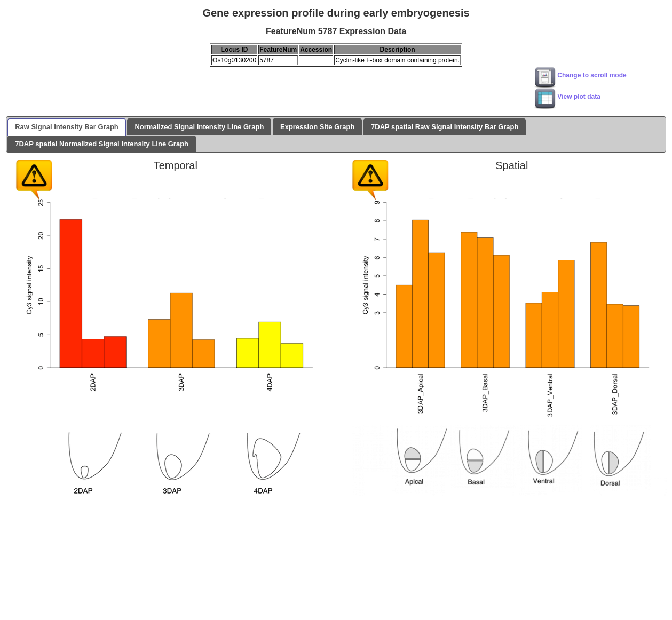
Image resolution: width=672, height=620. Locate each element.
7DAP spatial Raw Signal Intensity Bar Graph (445, 127)
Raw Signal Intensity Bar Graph (67, 127)
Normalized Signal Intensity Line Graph (199, 127)
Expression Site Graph (317, 127)
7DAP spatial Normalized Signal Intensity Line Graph (102, 144)
